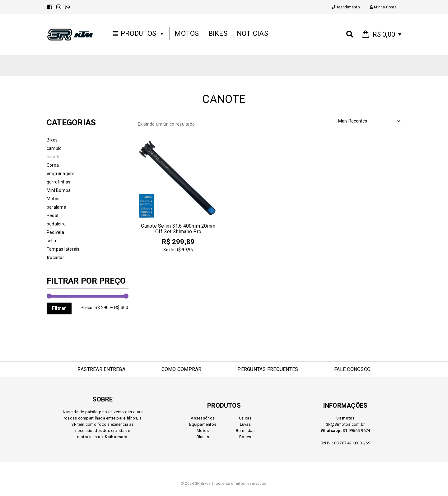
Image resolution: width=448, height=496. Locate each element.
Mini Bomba (59, 190)
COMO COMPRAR (182, 369)
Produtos (143, 34)
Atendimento (346, 7)
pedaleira (56, 224)
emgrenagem (61, 174)
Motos (187, 34)
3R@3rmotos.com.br (345, 424)
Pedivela (55, 232)
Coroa (53, 165)
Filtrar (59, 308)
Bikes (218, 34)
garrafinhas (59, 182)
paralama (56, 207)
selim (52, 241)
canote (54, 157)
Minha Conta (383, 7)
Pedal (52, 216)
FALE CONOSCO (352, 369)
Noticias (252, 34)
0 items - (384, 35)
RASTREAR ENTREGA (101, 369)
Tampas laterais (63, 249)
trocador (55, 257)
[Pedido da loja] (369, 121)
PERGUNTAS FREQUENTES (268, 369)
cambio (54, 148)
